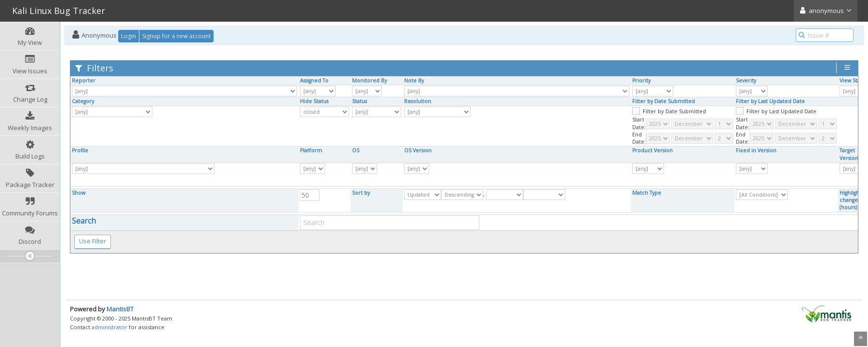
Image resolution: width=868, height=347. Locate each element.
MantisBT (120, 309)
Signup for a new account (176, 36)
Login (129, 36)
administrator (109, 327)
